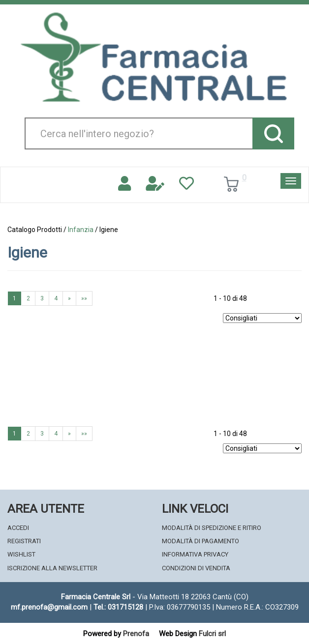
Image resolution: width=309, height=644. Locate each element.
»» (84, 298)
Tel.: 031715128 (118, 607)
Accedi (18, 528)
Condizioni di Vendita (196, 568)
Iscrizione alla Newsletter (52, 568)
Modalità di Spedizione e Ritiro (212, 528)
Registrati (24, 541)
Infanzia (81, 230)
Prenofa (136, 634)
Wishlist (21, 554)
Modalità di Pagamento (201, 541)
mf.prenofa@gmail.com (49, 607)
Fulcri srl (212, 634)
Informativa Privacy (195, 554)
